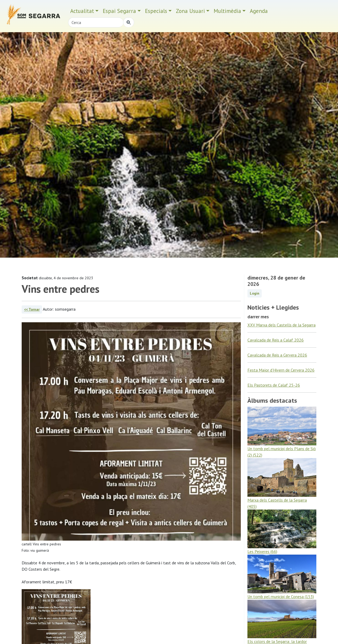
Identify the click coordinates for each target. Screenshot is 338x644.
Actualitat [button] (82, 11)
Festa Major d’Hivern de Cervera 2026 (281, 370)
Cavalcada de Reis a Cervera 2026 (277, 355)
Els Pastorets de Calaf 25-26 (274, 385)
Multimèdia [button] (227, 11)
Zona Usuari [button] (190, 11)
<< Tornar (32, 309)
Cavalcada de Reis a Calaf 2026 (276, 340)
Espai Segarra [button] (119, 11)
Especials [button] (156, 11)
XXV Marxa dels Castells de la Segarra (281, 325)
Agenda (259, 11)
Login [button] (255, 293)
